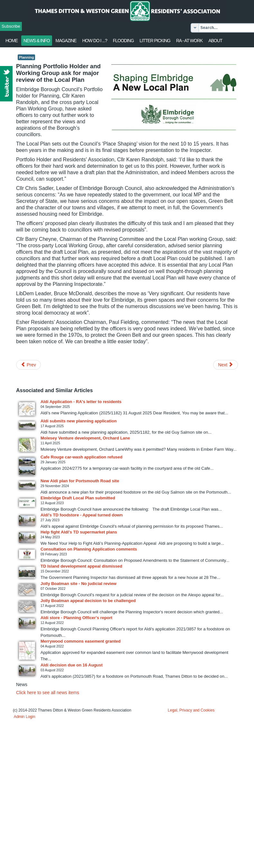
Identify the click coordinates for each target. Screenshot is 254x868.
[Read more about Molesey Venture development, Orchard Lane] (27, 445)
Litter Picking (155, 41)
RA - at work (189, 41)
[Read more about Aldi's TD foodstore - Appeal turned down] (27, 521)
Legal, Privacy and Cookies (191, 710)
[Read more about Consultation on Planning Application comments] (27, 554)
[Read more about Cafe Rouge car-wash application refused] (27, 467)
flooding (123, 41)
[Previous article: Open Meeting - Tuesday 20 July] (28, 365)
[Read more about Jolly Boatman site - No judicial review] (27, 590)
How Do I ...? (95, 41)
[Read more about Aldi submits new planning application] (27, 425)
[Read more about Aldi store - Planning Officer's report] (27, 623)
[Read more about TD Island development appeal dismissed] (27, 572)
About (215, 41)
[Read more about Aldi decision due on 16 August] (27, 671)
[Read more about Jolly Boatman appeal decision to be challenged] (27, 607)
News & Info (37, 41)
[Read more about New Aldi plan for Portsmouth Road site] (27, 485)
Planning (26, 57)
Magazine (66, 41)
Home (12, 41)
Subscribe (11, 26)
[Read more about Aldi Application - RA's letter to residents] (27, 409)
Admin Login (25, 717)
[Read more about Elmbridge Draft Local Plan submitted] (27, 503)
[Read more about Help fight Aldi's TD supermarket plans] (27, 538)
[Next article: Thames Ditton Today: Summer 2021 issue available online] (226, 365)
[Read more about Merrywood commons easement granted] (27, 651)
